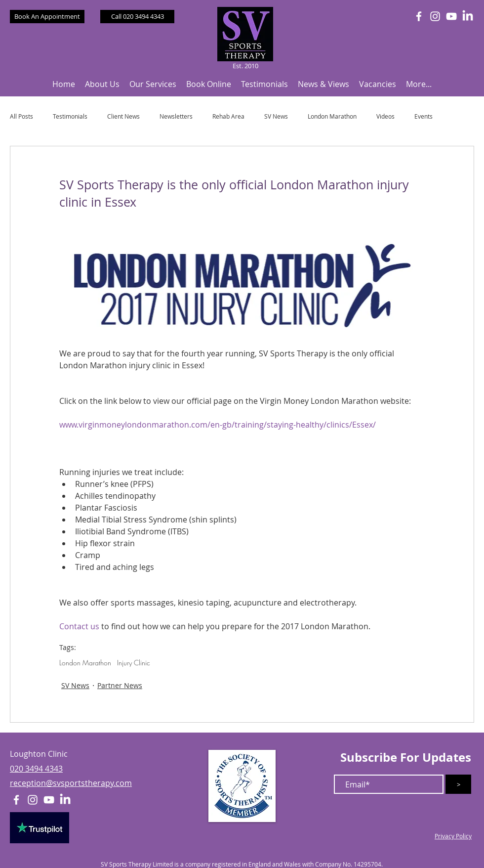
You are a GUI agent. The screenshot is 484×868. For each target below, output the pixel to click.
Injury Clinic (134, 663)
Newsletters (176, 116)
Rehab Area (228, 116)
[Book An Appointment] (47, 17)
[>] (458, 784)
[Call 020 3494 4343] (137, 17)
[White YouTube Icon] (451, 16)
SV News (276, 116)
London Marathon (332, 116)
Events (423, 116)
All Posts (21, 116)
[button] (102, 84)
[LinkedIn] (468, 16)
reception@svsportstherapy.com (71, 783)
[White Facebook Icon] (419, 16)
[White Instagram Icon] (435, 16)
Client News (123, 116)
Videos (385, 116)
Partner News (120, 685)
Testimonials (70, 116)
